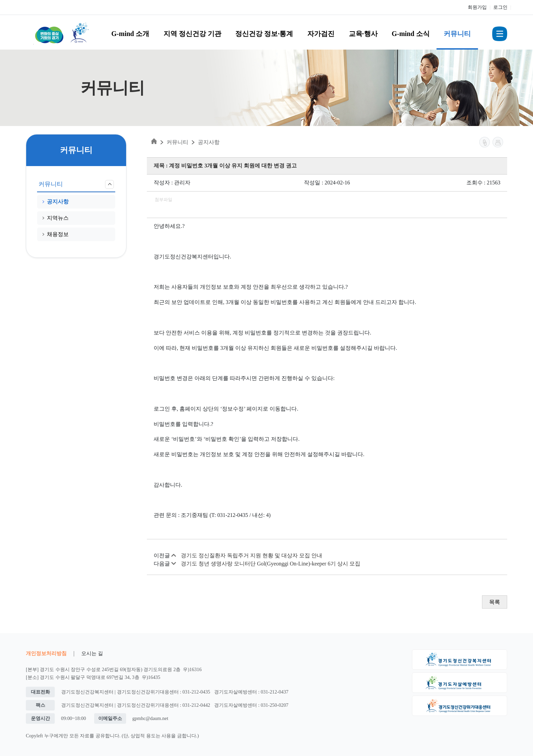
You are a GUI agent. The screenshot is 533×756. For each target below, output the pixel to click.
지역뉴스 (56, 218)
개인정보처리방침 (46, 653)
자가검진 (321, 34)
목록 (495, 602)
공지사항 (56, 202)
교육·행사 (363, 34)
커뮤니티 (457, 34)
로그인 (500, 7)
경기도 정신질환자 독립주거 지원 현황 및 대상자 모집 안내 (252, 555)
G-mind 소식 (411, 34)
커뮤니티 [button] (76, 184)
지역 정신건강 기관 (192, 34)
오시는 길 (92, 653)
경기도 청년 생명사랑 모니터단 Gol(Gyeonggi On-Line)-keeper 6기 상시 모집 (271, 564)
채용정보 (56, 234)
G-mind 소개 (131, 34)
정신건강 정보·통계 (264, 34)
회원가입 (477, 7)
